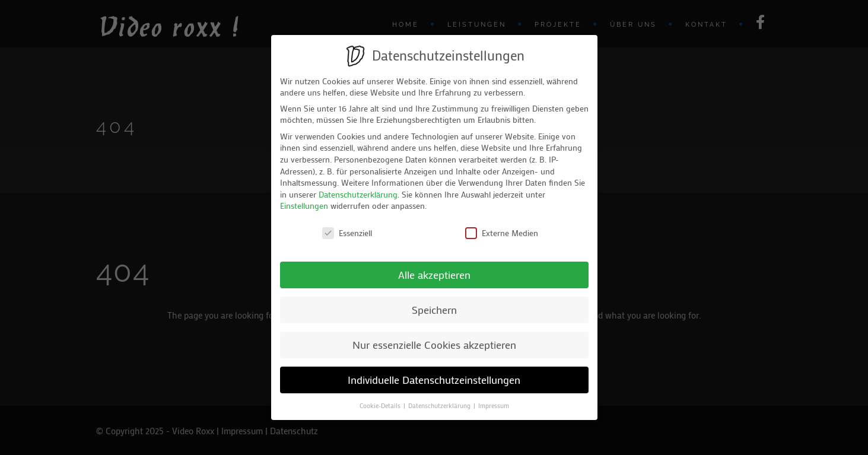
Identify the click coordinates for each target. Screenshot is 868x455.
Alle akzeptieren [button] (434, 275)
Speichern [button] (434, 310)
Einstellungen (304, 206)
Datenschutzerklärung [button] (440, 406)
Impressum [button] (494, 406)
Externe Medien (502, 233)
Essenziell (347, 233)
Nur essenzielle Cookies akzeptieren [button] (434, 345)
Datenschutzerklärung (358, 194)
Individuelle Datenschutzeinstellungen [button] (434, 380)
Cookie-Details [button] (381, 406)
